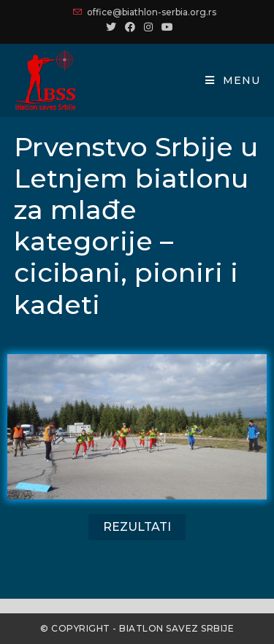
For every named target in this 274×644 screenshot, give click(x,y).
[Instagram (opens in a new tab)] (148, 27)
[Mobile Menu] (233, 80)
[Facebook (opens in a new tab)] (130, 27)
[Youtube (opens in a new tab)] (165, 27)
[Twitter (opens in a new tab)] (111, 27)
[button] (137, 527)
